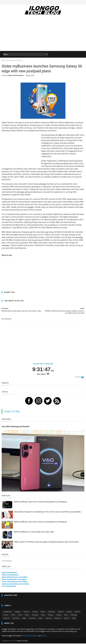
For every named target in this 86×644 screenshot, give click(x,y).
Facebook (26, 636)
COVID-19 (6, 619)
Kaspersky (51, 612)
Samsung (35, 616)
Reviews (51, 616)
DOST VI (67, 619)
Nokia (41, 619)
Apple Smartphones (9, 573)
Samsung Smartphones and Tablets (15, 584)
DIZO (74, 619)
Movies (43, 612)
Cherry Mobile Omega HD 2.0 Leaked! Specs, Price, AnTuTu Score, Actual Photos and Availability (47, 512)
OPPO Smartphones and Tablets (14, 580)
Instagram (34, 636)
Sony (66, 616)
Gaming (35, 612)
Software (61, 612)
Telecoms (26, 612)
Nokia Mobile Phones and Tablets (15, 578)
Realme (77, 612)
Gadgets (18, 612)
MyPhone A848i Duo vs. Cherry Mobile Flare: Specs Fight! (34, 532)
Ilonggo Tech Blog (12, 412)
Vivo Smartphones (9, 587)
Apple (24, 619)
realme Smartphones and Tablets (15, 582)
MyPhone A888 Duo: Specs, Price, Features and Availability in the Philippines (40, 522)
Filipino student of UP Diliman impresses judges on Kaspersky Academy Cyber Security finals (46, 542)
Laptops (69, 612)
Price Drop (16, 619)
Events (27, 616)
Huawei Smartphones (10, 575)
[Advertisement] (43, 34)
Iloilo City (48, 619)
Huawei (59, 616)
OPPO (13, 616)
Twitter (44, 636)
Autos (43, 616)
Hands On (58, 619)
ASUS (20, 616)
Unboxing (74, 616)
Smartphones (7, 612)
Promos (6, 616)
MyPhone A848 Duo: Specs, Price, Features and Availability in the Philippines (40, 502)
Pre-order (32, 619)
